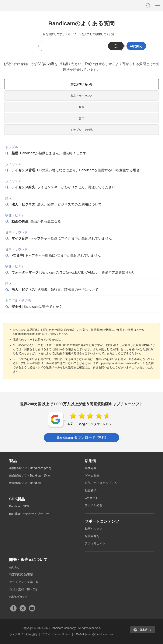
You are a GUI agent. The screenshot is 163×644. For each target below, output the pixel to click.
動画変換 (91, 490)
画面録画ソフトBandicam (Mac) (30, 475)
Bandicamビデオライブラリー (29, 514)
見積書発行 (92, 536)
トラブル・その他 (81, 130)
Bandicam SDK (19, 506)
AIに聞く (136, 46)
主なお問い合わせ (81, 84)
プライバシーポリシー (56, 634)
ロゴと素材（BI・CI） (24, 589)
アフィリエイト (95, 543)
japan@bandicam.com (99, 634)
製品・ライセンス (81, 96)
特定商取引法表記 (21, 574)
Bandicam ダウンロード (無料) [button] (81, 438)
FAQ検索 (148, 5)
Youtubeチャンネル (32, 608)
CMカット (91, 498)
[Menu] (157, 5)
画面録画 (91, 468)
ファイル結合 (94, 505)
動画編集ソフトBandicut (25, 483)
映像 (81, 107)
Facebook (13, 608)
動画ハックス (94, 529)
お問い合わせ (18, 597)
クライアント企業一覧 (24, 582)
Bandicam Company (63, 628)
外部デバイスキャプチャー (103, 483)
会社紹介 (15, 567)
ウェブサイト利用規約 (23, 634)
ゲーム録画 (92, 475)
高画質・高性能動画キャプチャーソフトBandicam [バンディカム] (24, 5)
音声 (81, 118)
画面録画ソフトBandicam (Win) (30, 468)
